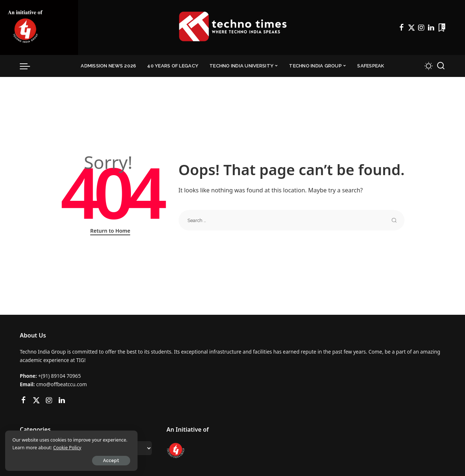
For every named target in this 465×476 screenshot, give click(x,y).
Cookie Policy (94, 447)
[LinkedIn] (431, 27)
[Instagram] (421, 27)
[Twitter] (411, 27)
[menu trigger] (29, 66)
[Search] (441, 66)
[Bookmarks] (441, 27)
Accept (89, 460)
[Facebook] (402, 27)
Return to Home (110, 231)
